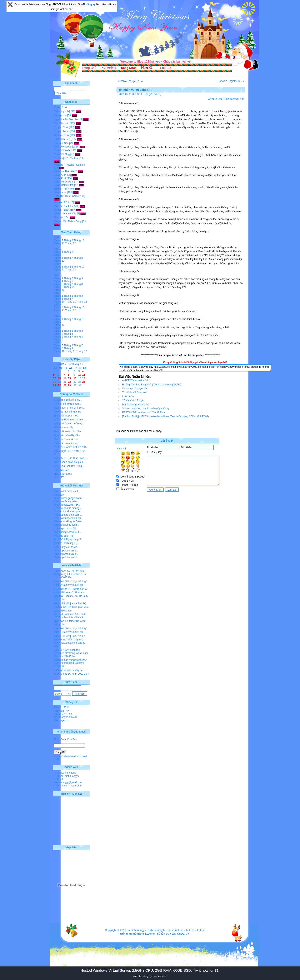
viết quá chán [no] (64, 536)
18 (84, 378)
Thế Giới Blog (62, 154)
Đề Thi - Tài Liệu (64, 206)
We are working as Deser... (69, 521)
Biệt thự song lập (64, 427)
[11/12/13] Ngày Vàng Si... (69, 539)
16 (75, 378)
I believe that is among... (68, 508)
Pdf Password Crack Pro (136, 405)
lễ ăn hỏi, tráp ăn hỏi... (67, 416)
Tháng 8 (68, 240)
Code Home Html (64, 185)
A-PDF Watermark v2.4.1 (136, 380)
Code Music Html (64, 182)
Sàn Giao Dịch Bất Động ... (69, 466)
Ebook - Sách (62, 210)
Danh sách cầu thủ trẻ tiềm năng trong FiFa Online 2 (69, 573)
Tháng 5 (68, 281)
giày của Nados (63, 474)
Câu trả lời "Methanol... (67, 491)
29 (69, 385)
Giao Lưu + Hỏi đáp (65, 214)
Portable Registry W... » (231, 81)
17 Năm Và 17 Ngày (133, 400)
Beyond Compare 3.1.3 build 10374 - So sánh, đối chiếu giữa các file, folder (70, 618)
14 (65, 378)
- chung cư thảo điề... (66, 529)
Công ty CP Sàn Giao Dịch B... (71, 458)
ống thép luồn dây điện (67, 435)
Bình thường (231, 99)
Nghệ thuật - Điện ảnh (67, 119)
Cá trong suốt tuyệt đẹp (135, 389)
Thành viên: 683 (63, 714)
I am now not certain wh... (69, 518)
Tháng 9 (59, 287)
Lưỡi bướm (128, 396)
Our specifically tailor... (67, 501)
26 (54, 385)
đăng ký (91, 4)
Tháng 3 (78, 278)
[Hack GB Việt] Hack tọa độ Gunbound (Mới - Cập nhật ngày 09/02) (70, 639)
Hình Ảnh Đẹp (62, 139)
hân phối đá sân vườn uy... (69, 424)
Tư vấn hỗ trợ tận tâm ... (68, 404)
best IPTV (60, 477)
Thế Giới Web (62, 150)
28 (65, 385)
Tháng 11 (59, 243)
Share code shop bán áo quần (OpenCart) (145, 409)
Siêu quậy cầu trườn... (67, 547)
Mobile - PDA (62, 202)
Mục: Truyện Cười (133, 81)
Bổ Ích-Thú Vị (62, 189)
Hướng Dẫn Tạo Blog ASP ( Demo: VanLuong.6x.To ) (152, 385)
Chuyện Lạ (61, 115)
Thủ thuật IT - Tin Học (67, 158)
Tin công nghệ (62, 111)
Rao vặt (59, 217)
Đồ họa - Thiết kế (64, 171)
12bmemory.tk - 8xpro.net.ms (166, 930)
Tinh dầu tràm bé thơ (66, 439)
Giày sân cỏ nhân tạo (66, 443)
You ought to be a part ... (68, 515)
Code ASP (60, 175)
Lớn (220, 99)
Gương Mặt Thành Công (68, 221)
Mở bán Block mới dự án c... (70, 420)
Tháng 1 (59, 258)
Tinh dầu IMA (62, 470)
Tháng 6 (59, 284)
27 (59, 385)
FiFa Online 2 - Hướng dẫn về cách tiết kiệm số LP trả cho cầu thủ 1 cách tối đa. (71, 592)
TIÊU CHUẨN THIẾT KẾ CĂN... (72, 447)
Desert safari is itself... (67, 525)
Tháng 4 (59, 252)
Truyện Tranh (62, 131)
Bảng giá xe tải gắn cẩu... (69, 431)
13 (59, 378)
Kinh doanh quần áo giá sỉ (69, 462)
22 (69, 382)
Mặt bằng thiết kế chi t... (68, 400)
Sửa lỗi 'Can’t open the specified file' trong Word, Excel (72, 652)
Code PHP (60, 178)
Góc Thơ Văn (62, 123)
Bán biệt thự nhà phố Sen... (70, 408)
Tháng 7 (59, 240)
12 (54, 378)
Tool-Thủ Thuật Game (67, 196)
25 (84, 382)
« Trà (120, 81)
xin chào (59, 495)
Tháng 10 (79, 240)
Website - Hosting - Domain (70, 165)
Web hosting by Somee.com (150, 976)
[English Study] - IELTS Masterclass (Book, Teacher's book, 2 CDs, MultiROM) (165, 416)
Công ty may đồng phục (68, 412)
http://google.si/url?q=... (67, 505)
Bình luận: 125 (62, 711)
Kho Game (60, 192)
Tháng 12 (71, 243)
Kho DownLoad (63, 147)
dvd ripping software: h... (68, 532)
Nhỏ (242, 99)
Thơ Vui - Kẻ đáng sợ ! (135, 392)
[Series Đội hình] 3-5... (67, 543)
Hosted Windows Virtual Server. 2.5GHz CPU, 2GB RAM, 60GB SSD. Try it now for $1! (150, 970)
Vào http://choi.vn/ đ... (66, 551)
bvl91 (157, 94)
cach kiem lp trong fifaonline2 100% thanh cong (71, 661)
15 (69, 378)
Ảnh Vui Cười (62, 135)
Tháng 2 (68, 267)
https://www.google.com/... (69, 498)
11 (84, 375)
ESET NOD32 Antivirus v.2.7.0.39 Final (144, 412)
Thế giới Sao (61, 143)
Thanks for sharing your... (68, 511)
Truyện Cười (61, 127)
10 (80, 375)
